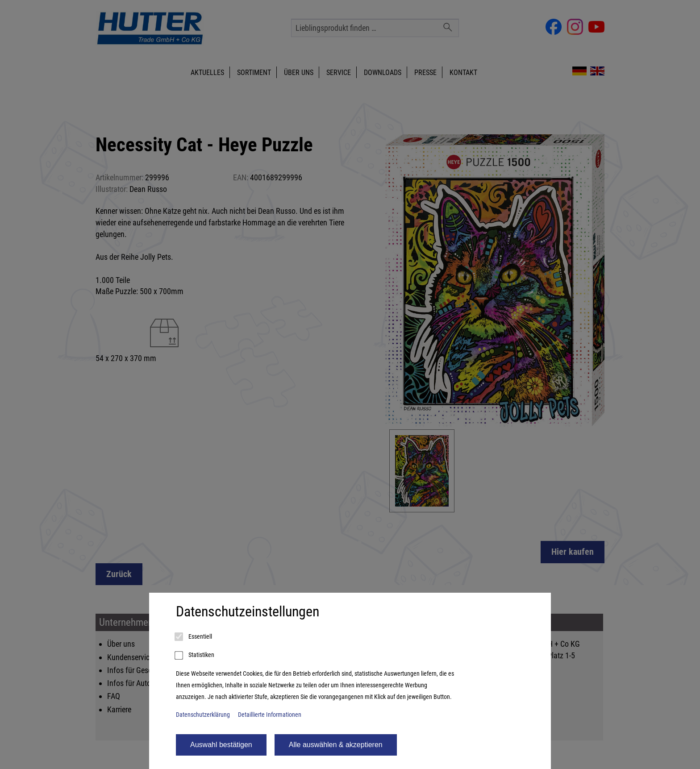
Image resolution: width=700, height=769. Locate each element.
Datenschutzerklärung (203, 715)
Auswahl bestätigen (221, 745)
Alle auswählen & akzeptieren (336, 745)
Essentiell (194, 637)
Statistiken (195, 656)
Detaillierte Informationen (270, 715)
